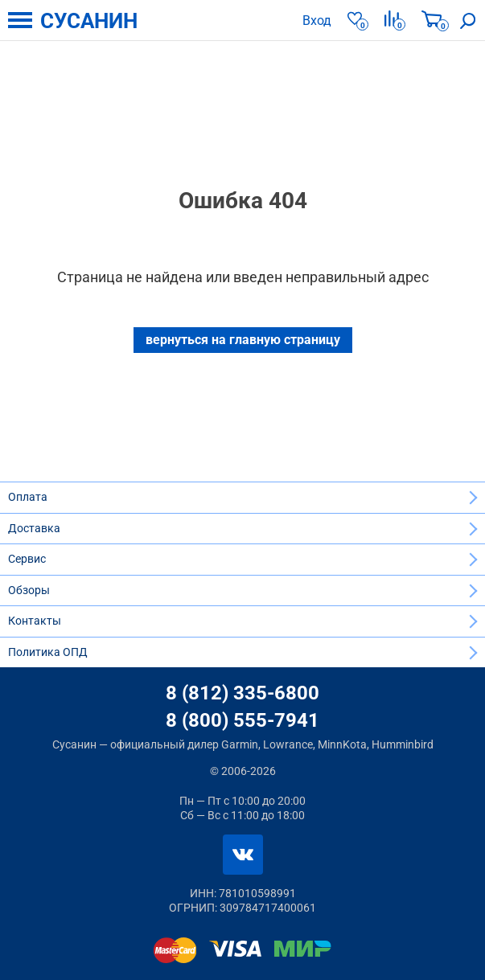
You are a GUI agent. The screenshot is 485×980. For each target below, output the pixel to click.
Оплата (28, 497)
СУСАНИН (89, 21)
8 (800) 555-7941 (242, 720)
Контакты (35, 621)
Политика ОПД (48, 652)
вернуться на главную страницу (243, 340)
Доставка (34, 528)
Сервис (27, 559)
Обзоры (29, 590)
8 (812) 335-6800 (242, 693)
